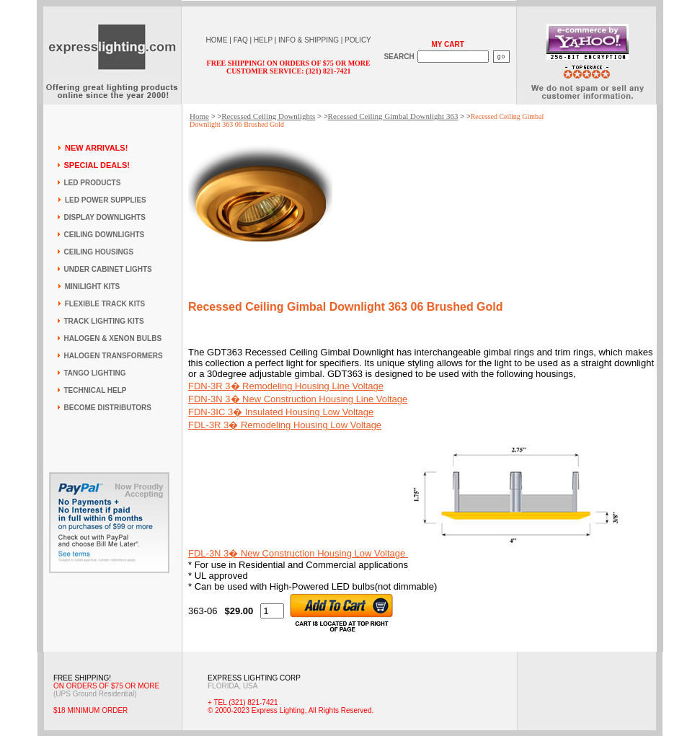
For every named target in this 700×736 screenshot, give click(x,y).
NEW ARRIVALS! (96, 148)
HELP (263, 40)
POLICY (358, 40)
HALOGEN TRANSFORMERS (114, 356)
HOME (217, 40)
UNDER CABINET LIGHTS (108, 269)
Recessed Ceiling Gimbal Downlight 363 (393, 116)
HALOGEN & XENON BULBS (113, 338)
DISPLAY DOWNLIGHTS (105, 217)
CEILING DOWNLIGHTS (105, 235)
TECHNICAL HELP (96, 390)
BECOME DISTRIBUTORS (108, 408)
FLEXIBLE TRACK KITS (105, 304)
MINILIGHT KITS (93, 287)
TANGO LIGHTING (95, 373)
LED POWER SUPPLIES (106, 200)
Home (199, 116)
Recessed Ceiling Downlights (268, 116)
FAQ (241, 40)
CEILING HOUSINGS (99, 252)
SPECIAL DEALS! (97, 165)
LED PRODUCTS (93, 183)
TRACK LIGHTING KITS (104, 321)
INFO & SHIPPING (309, 40)
